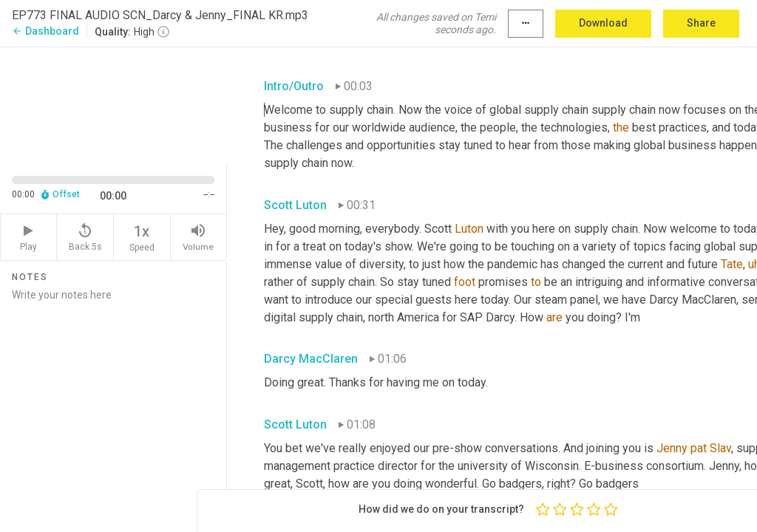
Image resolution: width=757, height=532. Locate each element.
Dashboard (45, 31)
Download (603, 23)
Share (701, 23)
